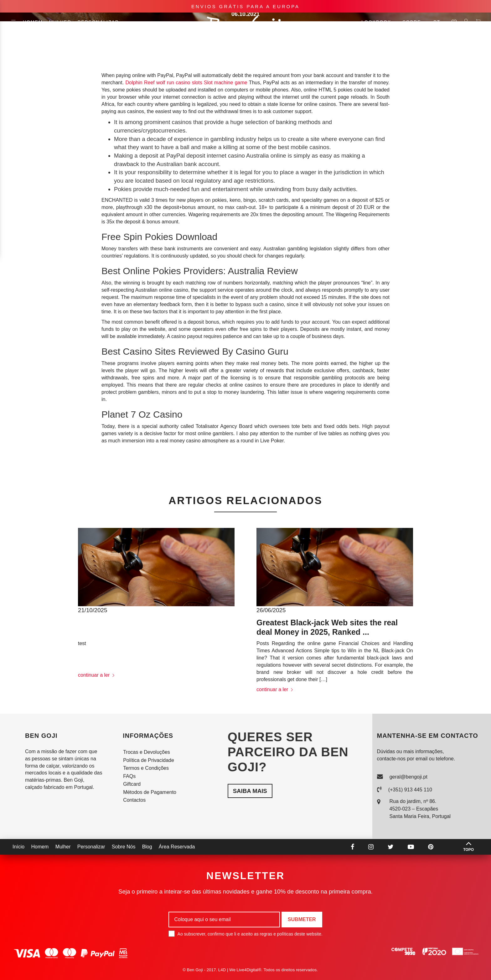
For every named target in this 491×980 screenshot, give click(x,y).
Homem (33, 22)
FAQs (129, 776)
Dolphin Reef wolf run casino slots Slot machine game (186, 83)
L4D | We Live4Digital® (240, 970)
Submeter (302, 919)
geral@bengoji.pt (408, 777)
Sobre (412, 22)
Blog (147, 847)
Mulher (60, 22)
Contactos (134, 800)
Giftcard (132, 784)
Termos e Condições (146, 768)
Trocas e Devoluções (147, 752)
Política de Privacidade (149, 760)
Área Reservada (177, 847)
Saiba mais (250, 791)
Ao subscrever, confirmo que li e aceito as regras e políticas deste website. (245, 934)
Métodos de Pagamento (150, 792)
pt (439, 22)
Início (18, 847)
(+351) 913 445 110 (410, 790)
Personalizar (98, 22)
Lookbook (379, 22)
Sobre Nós (124, 847)
